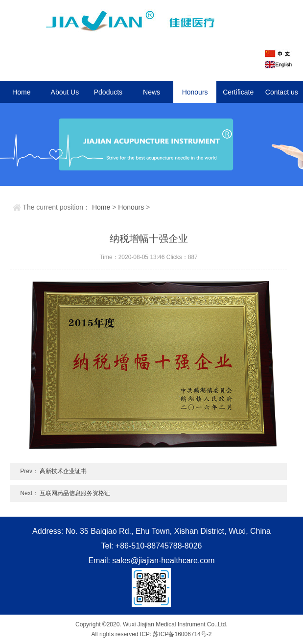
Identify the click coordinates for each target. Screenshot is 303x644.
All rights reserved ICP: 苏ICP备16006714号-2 (151, 634)
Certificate (238, 92)
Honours (195, 92)
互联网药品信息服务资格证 (75, 493)
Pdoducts (108, 92)
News (151, 92)
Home (21, 92)
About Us (65, 92)
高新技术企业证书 (63, 471)
